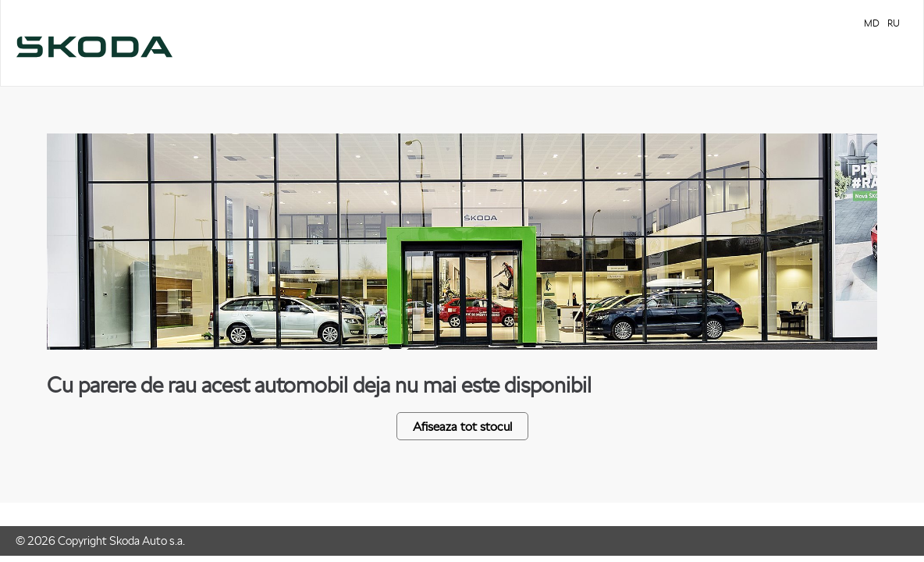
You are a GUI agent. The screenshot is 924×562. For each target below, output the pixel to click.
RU (894, 23)
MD (872, 23)
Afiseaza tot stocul (462, 426)
